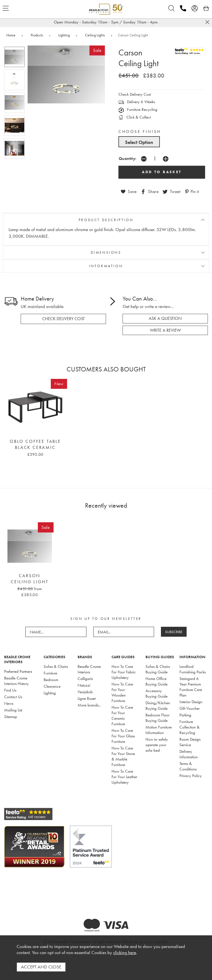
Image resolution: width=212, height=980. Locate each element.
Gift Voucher (190, 708)
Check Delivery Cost (135, 94)
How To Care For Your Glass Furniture (123, 736)
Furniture (50, 673)
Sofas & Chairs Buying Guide (158, 669)
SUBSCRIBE (174, 632)
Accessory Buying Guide (157, 694)
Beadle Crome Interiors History (16, 681)
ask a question (165, 318)
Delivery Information (189, 754)
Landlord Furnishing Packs (193, 669)
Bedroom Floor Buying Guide (157, 718)
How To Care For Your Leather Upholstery (124, 777)
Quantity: (128, 158)
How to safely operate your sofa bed (157, 745)
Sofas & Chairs (56, 666)
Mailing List (13, 710)
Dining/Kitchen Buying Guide (158, 706)
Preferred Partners (18, 671)
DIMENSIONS (106, 252)
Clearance (52, 686)
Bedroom (51, 680)
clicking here (125, 953)
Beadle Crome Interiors (89, 669)
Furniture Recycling (138, 109)
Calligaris (85, 679)
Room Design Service (190, 742)
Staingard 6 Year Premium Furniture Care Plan (191, 687)
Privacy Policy (191, 776)
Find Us (10, 690)
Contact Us (13, 697)
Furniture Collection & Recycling (190, 727)
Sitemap (11, 717)
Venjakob (85, 692)
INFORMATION (106, 266)
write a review (165, 330)
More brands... (89, 705)
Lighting (50, 693)
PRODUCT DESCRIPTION (106, 220)
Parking (185, 715)
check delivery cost (63, 319)
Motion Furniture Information (159, 730)
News (9, 703)
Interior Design (191, 702)
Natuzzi (84, 685)
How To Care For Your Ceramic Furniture (122, 716)
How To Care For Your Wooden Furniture (122, 692)
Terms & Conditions (188, 766)
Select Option (139, 142)
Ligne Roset (87, 698)
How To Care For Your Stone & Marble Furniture (123, 756)
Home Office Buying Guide (157, 681)
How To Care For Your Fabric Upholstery (124, 672)
